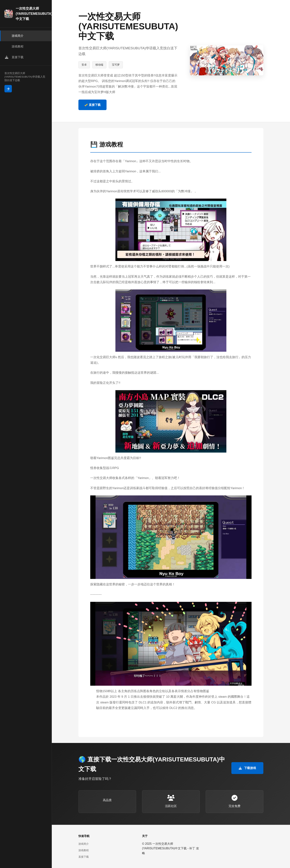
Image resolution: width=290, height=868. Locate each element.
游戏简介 (84, 844)
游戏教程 (84, 850)
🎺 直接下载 (92, 105)
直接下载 (84, 857)
